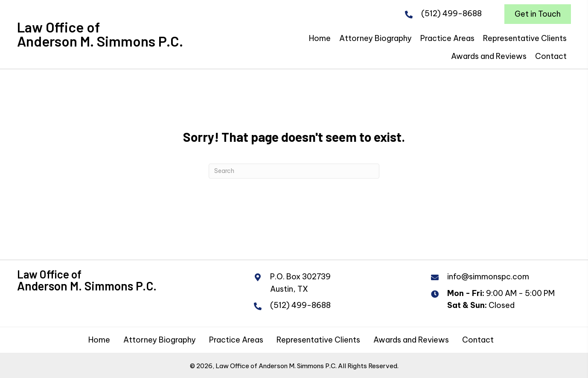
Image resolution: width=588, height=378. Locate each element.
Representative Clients (318, 340)
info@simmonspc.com (488, 277)
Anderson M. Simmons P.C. (100, 41)
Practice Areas (236, 340)
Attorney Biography (160, 340)
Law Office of (58, 27)
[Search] (294, 171)
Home (99, 340)
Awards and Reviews (411, 340)
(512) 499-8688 (451, 13)
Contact (478, 340)
